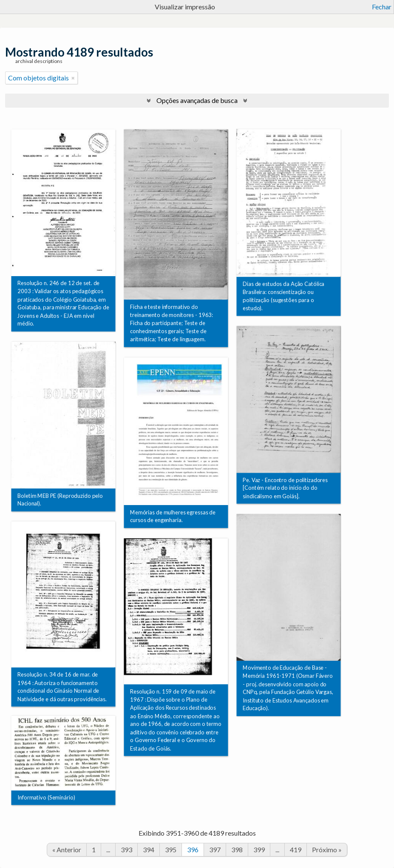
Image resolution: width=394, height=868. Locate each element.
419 (296, 849)
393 (126, 849)
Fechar (382, 7)
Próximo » (327, 849)
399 (259, 849)
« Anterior (67, 849)
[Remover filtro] (73, 78)
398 (237, 849)
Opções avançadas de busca (197, 100)
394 (149, 849)
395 (171, 849)
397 (215, 849)
